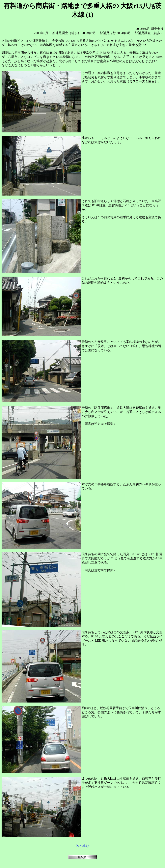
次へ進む (83, 846)
